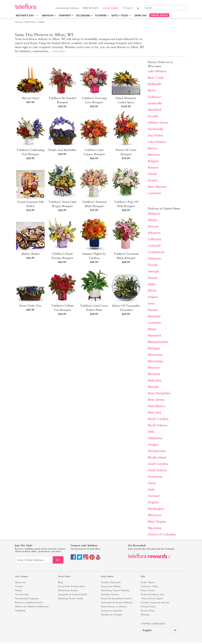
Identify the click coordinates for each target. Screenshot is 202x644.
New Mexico (157, 406)
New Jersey (156, 400)
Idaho (152, 284)
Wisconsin (30, 22)
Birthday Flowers (110, 594)
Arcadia (153, 116)
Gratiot (153, 180)
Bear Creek (156, 78)
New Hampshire (159, 393)
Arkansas (154, 233)
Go (58, 560)
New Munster (157, 187)
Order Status (148, 582)
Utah (151, 490)
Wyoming (154, 528)
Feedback (20, 611)
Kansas (153, 310)
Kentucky (154, 316)
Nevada (153, 387)
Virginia (153, 502)
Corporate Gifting (111, 586)
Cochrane (154, 193)
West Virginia (157, 522)
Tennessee (155, 477)
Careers (19, 586)
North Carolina (158, 419)
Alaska (152, 220)
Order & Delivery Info (152, 594)
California (154, 239)
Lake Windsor (157, 71)
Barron (152, 148)
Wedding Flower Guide (70, 598)
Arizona (153, 226)
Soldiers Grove (158, 123)
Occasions (83, 15)
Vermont (154, 496)
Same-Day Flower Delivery (115, 590)
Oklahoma (155, 438)
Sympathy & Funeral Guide (72, 594)
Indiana (153, 297)
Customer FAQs (149, 586)
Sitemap (145, 615)
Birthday (48, 15)
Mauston (154, 155)
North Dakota (157, 425)
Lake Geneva (157, 142)
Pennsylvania (157, 451)
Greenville (155, 103)
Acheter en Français (112, 615)
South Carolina (158, 464)
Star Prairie (155, 135)
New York (155, 412)
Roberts (153, 168)
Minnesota (155, 355)
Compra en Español (112, 611)
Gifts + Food (120, 15)
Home (18, 22)
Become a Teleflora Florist (29, 602)
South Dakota (157, 470)
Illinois (152, 291)
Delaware (154, 258)
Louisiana (154, 323)
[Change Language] (160, 630)
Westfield (154, 110)
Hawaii (153, 278)
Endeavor (154, 97)
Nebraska (155, 380)
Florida (153, 265)
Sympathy (65, 15)
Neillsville (154, 84)
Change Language (153, 624)
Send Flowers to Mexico (114, 607)
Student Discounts (111, 582)
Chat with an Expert (152, 598)
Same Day (141, 15)
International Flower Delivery (117, 602)
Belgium (153, 161)
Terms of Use (148, 611)
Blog (60, 582)
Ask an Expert (111, 8)
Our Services (22, 594)
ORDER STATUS (159, 15)
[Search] (166, 8)
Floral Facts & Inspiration (71, 586)
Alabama (154, 214)
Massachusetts (158, 342)
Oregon (153, 445)
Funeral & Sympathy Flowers (116, 598)
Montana (154, 374)
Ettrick (152, 174)
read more (59, 51)
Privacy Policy (148, 607)
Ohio (151, 432)
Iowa (151, 303)
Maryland (154, 335)
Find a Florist (148, 590)
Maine (152, 329)
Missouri (154, 368)
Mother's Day (26, 15)
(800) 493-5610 (90, 8)
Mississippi (155, 361)
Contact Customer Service (155, 602)
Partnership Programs (27, 598)
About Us (20, 582)
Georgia (153, 271)
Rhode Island (157, 457)
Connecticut (156, 252)
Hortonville (155, 129)
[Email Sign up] (34, 560)
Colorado (154, 246)
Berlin (152, 90)
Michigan (154, 348)
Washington (156, 509)
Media (18, 590)
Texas (152, 483)
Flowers (101, 15)
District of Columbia (162, 534)
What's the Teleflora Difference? (32, 607)
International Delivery (67, 8)
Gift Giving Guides (68, 590)
